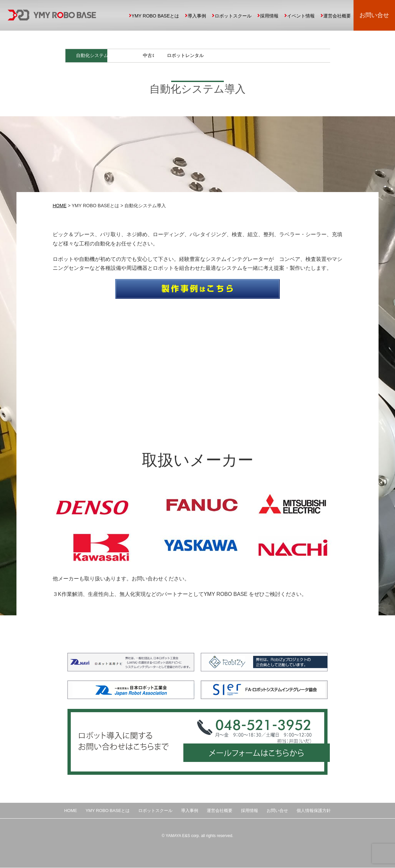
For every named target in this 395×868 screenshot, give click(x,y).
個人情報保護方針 (314, 811)
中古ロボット (231, 56)
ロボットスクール (233, 16)
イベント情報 (301, 16)
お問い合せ (374, 15)
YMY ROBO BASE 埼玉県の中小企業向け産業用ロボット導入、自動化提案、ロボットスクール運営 (52, 15)
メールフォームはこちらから (255, 757)
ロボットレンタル (297, 56)
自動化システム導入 (98, 56)
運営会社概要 (337, 16)
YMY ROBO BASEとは (155, 16)
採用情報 (269, 16)
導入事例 (197, 16)
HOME (60, 206)
